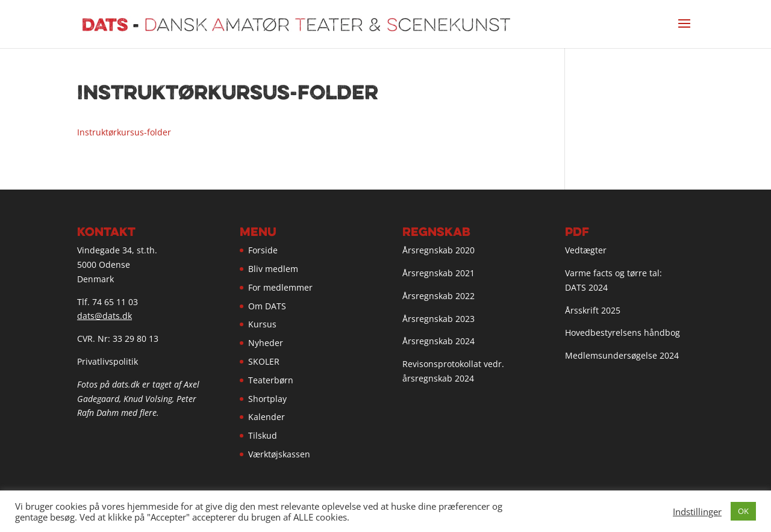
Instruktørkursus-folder (124, 132)
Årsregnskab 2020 (439, 250)
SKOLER (264, 361)
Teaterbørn (271, 380)
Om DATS (267, 306)
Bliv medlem (273, 269)
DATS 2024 (586, 287)
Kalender (267, 417)
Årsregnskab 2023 (439, 319)
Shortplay (267, 399)
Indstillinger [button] (697, 512)
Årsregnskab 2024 (439, 341)
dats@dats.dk (105, 316)
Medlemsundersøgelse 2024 (622, 355)
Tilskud (263, 435)
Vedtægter (586, 250)
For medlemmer (280, 287)
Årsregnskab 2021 (439, 273)
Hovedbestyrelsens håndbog (623, 332)
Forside (263, 250)
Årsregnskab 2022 (439, 296)
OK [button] (743, 511)
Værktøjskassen (279, 454)
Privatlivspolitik (108, 361)
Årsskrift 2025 (593, 310)
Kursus (262, 324)
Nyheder (266, 343)
